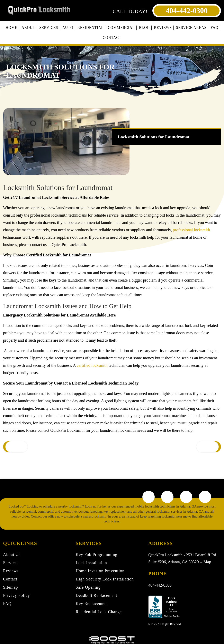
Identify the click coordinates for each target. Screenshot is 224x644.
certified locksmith (92, 365)
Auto (68, 28)
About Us (12, 555)
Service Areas (191, 28)
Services (49, 28)
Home (11, 28)
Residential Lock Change (99, 612)
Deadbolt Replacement (96, 595)
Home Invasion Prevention (100, 571)
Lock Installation (91, 563)
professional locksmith (191, 230)
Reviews (163, 28)
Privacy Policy (16, 595)
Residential (91, 28)
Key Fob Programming (96, 555)
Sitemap (11, 587)
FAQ (215, 28)
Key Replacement (92, 604)
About (28, 28)
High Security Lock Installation (105, 579)
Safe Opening (88, 587)
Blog (144, 28)
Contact (112, 38)
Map (207, 562)
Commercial (121, 28)
